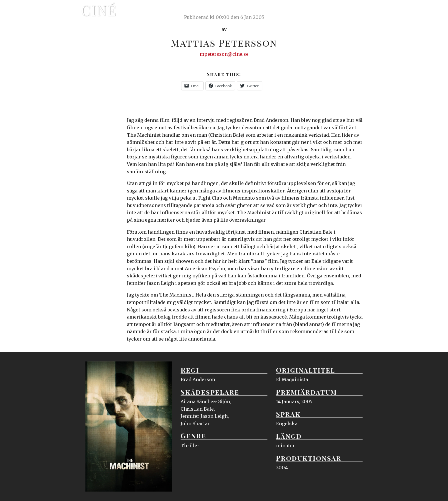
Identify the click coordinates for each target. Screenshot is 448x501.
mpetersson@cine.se (224, 54)
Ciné (99, 10)
